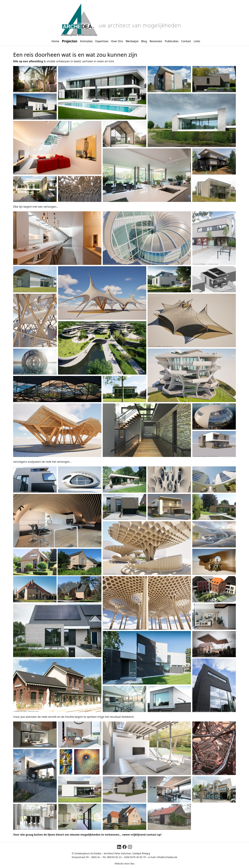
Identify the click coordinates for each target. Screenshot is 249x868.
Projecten (70, 41)
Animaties (86, 41)
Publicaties (172, 41)
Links (197, 41)
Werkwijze (132, 41)
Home (56, 41)
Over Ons (117, 41)
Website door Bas (124, 864)
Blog (144, 41)
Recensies (156, 41)
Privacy (146, 853)
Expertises (102, 41)
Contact (186, 41)
